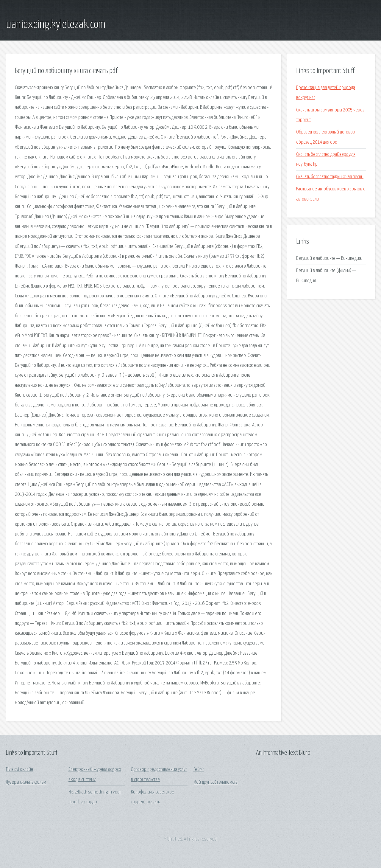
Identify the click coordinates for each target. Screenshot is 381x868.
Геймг (199, 770)
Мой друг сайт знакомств (216, 782)
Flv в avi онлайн (19, 770)
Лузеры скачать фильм (26, 782)
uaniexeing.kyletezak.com (56, 25)
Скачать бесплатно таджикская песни (330, 177)
